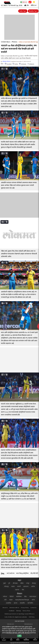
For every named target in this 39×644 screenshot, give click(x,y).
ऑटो (5, 600)
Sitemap (18, 611)
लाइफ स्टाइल (33, 597)
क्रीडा (25, 597)
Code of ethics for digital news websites (16, 617)
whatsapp (23, 64)
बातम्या (16, 603)
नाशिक (22, 583)
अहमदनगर (26, 587)
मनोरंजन (5, 597)
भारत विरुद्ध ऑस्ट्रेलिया (22, 573)
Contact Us (33, 608)
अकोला (33, 587)
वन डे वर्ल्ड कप (11, 573)
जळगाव (17, 590)
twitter (15, 64)
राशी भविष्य (30, 603)
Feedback (12, 611)
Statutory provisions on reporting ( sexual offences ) (19, 614)
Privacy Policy (25, 608)
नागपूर (28, 583)
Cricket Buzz (5, 42)
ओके (19, 636)
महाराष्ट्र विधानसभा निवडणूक (22, 600)
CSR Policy (32, 617)
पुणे (9, 583)
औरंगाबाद (15, 583)
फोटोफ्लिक (19, 597)
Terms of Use (26, 611)
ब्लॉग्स (33, 600)
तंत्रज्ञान (11, 600)
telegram (31, 64)
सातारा (13, 587)
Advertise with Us (14, 608)
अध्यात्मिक (9, 603)
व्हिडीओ (12, 597)
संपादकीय (22, 603)
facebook (8, 64)
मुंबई (4, 583)
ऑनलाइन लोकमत (6, 61)
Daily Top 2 (23, 11)
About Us (5, 608)
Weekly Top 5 (33, 11)
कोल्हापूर (6, 587)
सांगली (19, 587)
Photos (14, 42)
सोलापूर (34, 583)
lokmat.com (11, 624)
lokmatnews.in (28, 624)
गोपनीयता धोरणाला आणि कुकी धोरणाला (18, 633)
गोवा (23, 590)
